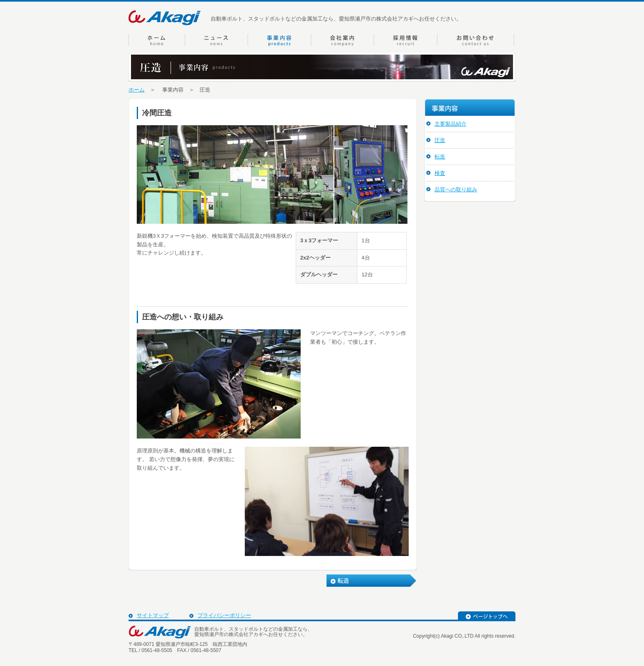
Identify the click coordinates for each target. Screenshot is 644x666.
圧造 (440, 140)
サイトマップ (153, 615)
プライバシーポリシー (224, 615)
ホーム (137, 90)
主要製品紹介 (451, 124)
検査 (440, 173)
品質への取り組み (456, 189)
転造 (440, 157)
